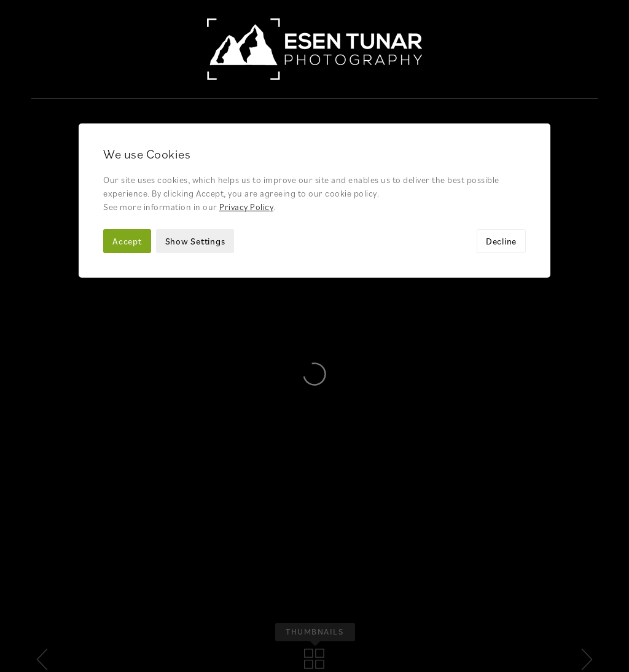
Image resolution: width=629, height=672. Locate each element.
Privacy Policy (246, 108)
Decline (501, 142)
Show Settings (195, 142)
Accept (127, 142)
